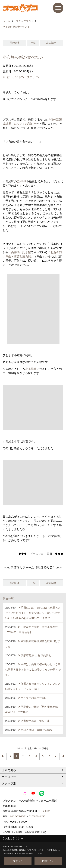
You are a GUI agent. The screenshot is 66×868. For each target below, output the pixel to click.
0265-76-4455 (37, 816)
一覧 (33, 43)
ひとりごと (34, 77)
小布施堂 (31, 369)
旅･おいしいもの (13, 77)
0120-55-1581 (18, 816)
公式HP (21, 181)
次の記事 (51, 43)
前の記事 (15, 43)
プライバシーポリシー (37, 850)
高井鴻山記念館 (21, 252)
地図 (48, 811)
